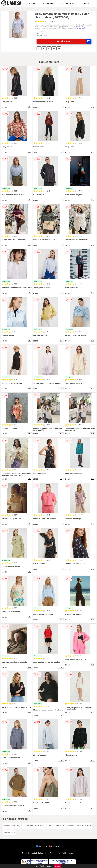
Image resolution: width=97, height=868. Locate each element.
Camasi (32, 3)
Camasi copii (88, 3)
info (29, 107)
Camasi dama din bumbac (34, 826)
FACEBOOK (42, 846)
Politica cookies (68, 853)
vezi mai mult (80, 28)
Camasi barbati (68, 3)
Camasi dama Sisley (12, 826)
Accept (57, 866)
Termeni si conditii (29, 853)
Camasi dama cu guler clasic (79, 826)
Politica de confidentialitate (49, 853)
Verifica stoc (74, 41)
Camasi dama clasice (56, 826)
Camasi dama (49, 3)
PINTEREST (54, 846)
